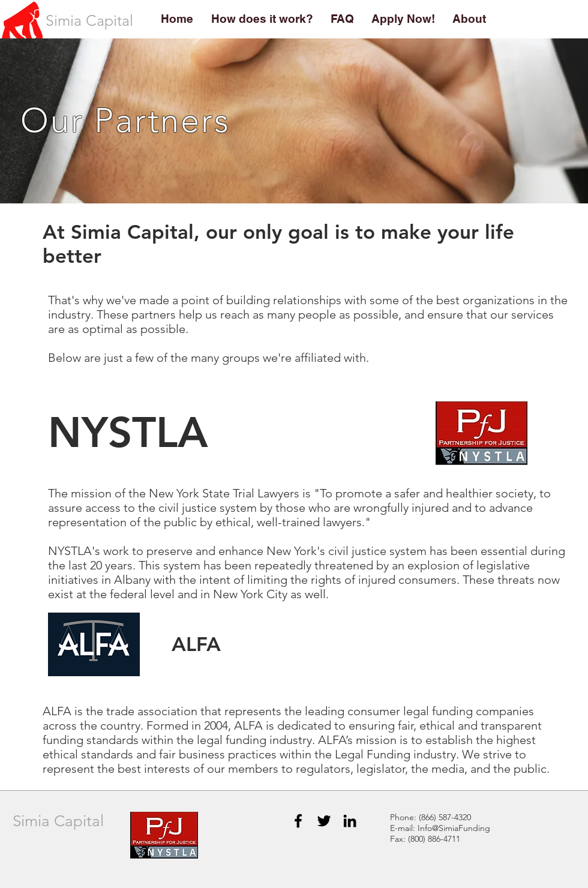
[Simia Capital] (89, 20)
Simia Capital (58, 821)
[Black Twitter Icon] (324, 821)
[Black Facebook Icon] (298, 821)
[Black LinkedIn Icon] (350, 821)
